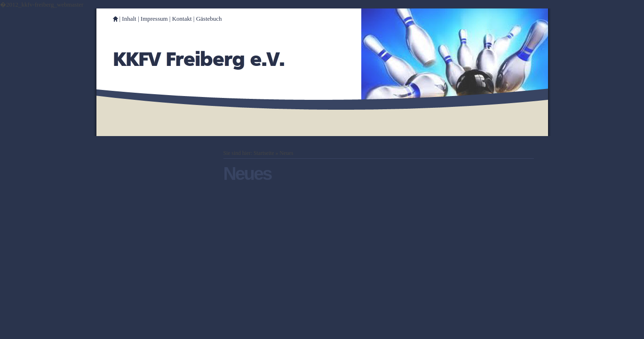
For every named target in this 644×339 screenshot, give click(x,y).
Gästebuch (209, 19)
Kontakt (182, 19)
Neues (286, 153)
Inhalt (129, 19)
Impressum (154, 19)
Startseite (264, 153)
